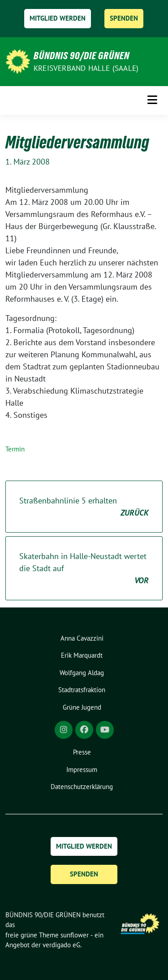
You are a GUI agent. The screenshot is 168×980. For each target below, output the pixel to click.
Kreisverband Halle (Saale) (86, 68)
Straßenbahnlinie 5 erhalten (84, 507)
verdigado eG (61, 945)
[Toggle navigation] (152, 100)
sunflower (75, 935)
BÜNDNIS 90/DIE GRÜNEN (82, 56)
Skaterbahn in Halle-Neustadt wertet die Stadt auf (84, 569)
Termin (15, 449)
